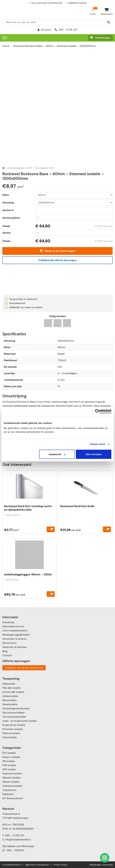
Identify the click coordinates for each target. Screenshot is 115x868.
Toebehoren (9, 790)
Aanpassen (57, 454)
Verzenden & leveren (14, 639)
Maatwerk (8, 794)
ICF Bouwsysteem (13, 798)
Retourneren (10, 643)
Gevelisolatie (10, 704)
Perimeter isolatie (13, 729)
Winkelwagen (100, 38)
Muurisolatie (10, 700)
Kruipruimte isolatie (14, 725)
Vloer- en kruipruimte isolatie (19, 721)
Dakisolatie (9, 684)
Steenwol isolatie (12, 774)
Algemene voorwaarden (37, 865)
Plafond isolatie (11, 733)
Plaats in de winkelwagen (57, 251)
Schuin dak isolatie (13, 692)
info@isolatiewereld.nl (18, 840)
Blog (5, 651)
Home (6, 46)
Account (44, 30)
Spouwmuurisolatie (14, 713)
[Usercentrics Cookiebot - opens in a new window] (97, 411)
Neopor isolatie (11, 757)
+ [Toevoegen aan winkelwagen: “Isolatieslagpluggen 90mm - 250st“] (51, 594)
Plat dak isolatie (12, 688)
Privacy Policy (60, 865)
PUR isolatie (9, 765)
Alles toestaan (94, 454)
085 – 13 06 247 (14, 835)
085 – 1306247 (13, 850)
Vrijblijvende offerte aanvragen (57, 260)
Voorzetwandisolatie (14, 717)
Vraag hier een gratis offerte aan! (24, 668)
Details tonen (98, 444)
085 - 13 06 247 (66, 30)
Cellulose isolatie (12, 786)
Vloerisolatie (10, 737)
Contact (7, 655)
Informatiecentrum (13, 626)
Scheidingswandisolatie (16, 708)
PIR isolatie (9, 761)
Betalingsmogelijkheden (16, 635)
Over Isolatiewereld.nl (15, 631)
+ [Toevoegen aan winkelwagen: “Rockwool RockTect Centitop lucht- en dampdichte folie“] (51, 529)
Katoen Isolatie (11, 782)
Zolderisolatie (10, 696)
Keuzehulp (8, 622)
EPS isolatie (9, 753)
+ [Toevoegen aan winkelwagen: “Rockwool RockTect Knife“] (107, 529)
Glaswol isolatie (11, 778)
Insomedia (107, 865)
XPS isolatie (9, 769)
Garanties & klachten (15, 647)
